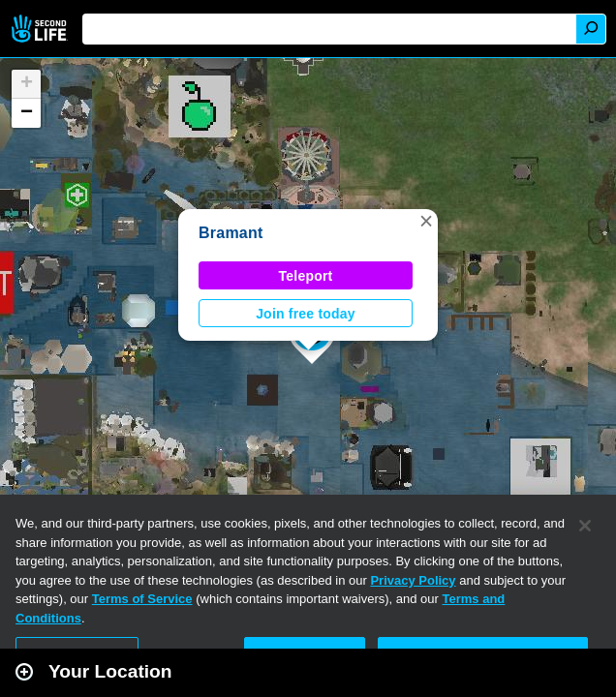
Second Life (41, 29)
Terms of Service (142, 599)
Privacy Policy (413, 580)
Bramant (231, 233)
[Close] (585, 526)
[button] (426, 221)
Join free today (306, 314)
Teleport (306, 276)
